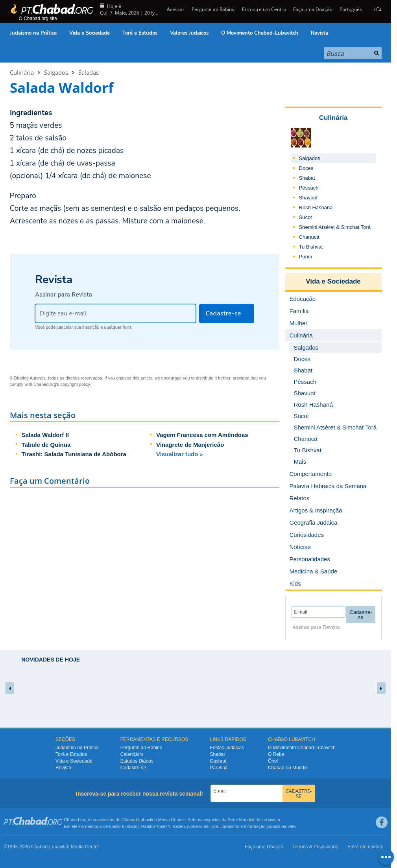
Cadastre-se (133, 768)
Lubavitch (147, 820)
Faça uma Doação (313, 9)
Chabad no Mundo (287, 768)
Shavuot (308, 198)
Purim (306, 257)
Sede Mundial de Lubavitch (254, 820)
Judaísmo (230, 826)
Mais (300, 462)
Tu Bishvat (311, 247)
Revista (319, 33)
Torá (214, 826)
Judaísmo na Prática (33, 33)
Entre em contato (365, 847)
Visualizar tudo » (180, 454)
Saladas (89, 72)
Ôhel (273, 761)
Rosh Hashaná (316, 207)
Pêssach (309, 188)
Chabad (129, 820)
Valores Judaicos (189, 33)
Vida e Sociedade (90, 33)
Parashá (219, 768)
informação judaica (262, 826)
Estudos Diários (137, 761)
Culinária (22, 72)
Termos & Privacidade (315, 847)
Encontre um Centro (264, 9)
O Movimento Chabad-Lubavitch (260, 33)
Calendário (132, 754)
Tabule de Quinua (46, 445)
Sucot (306, 217)
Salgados (56, 72)
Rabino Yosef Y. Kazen (163, 826)
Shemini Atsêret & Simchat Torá (335, 227)
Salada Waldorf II (45, 435)
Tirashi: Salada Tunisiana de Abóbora (74, 454)
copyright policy (75, 384)
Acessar (175, 9)
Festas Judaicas (227, 748)
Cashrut (218, 761)
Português (351, 9)
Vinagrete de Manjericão (190, 445)
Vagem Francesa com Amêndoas (202, 435)
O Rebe (276, 754)
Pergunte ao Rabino (213, 9)
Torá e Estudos (140, 33)
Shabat (307, 178)
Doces (306, 168)
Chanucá (309, 237)
